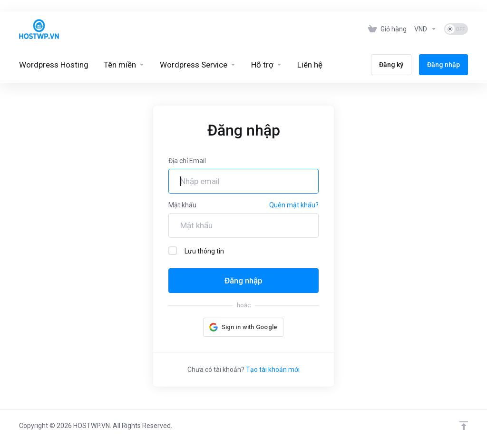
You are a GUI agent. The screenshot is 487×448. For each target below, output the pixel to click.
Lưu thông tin (196, 251)
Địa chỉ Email (187, 161)
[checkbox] (173, 251)
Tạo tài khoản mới (273, 370)
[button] (243, 327)
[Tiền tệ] (425, 29)
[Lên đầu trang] (464, 426)
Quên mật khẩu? (294, 205)
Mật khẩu (182, 205)
